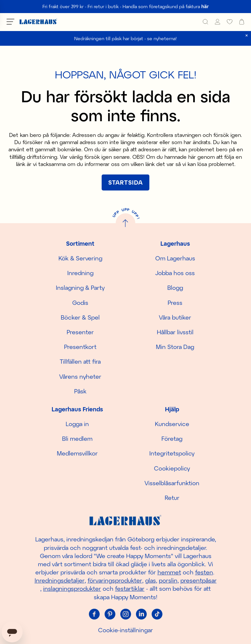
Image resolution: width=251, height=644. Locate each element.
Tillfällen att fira (80, 361)
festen (204, 572)
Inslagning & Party (80, 288)
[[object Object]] (125, 182)
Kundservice (172, 424)
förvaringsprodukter (115, 580)
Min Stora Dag (175, 347)
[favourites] (230, 22)
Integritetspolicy (172, 453)
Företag (172, 438)
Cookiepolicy (172, 468)
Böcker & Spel (80, 317)
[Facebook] (94, 614)
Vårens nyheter (80, 376)
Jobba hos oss (175, 273)
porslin (168, 580)
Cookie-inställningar (125, 630)
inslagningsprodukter (72, 588)
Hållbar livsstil (175, 332)
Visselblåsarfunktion (172, 483)
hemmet (169, 572)
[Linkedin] (141, 614)
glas (151, 580)
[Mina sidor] (218, 22)
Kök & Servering (80, 258)
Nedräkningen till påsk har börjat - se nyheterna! (125, 38)
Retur (172, 498)
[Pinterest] (110, 614)
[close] (247, 35)
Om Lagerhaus (175, 258)
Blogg (175, 288)
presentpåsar (199, 580)
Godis (80, 303)
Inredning (80, 273)
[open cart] (242, 22)
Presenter (80, 332)
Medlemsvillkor (77, 453)
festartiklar (130, 588)
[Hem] (38, 22)
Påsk (80, 391)
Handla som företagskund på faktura (166, 6)
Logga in (77, 424)
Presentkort (80, 347)
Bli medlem (77, 438)
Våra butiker (175, 317)
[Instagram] (125, 614)
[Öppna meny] (10, 22)
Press (175, 303)
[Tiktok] (157, 614)
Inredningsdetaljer (60, 580)
